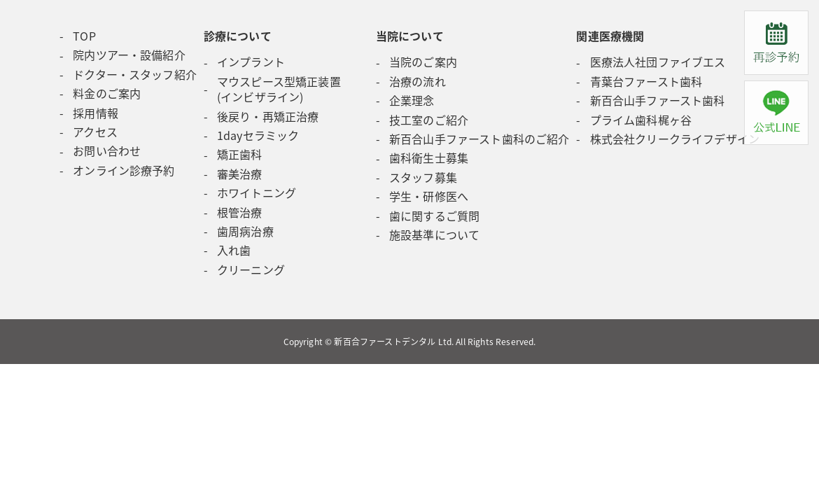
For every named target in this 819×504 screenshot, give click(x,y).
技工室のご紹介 (429, 120)
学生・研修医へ (429, 196)
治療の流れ (418, 81)
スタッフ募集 (423, 177)
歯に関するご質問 (434, 216)
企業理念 (412, 100)
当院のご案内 (423, 62)
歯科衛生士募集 (429, 157)
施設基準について (434, 234)
